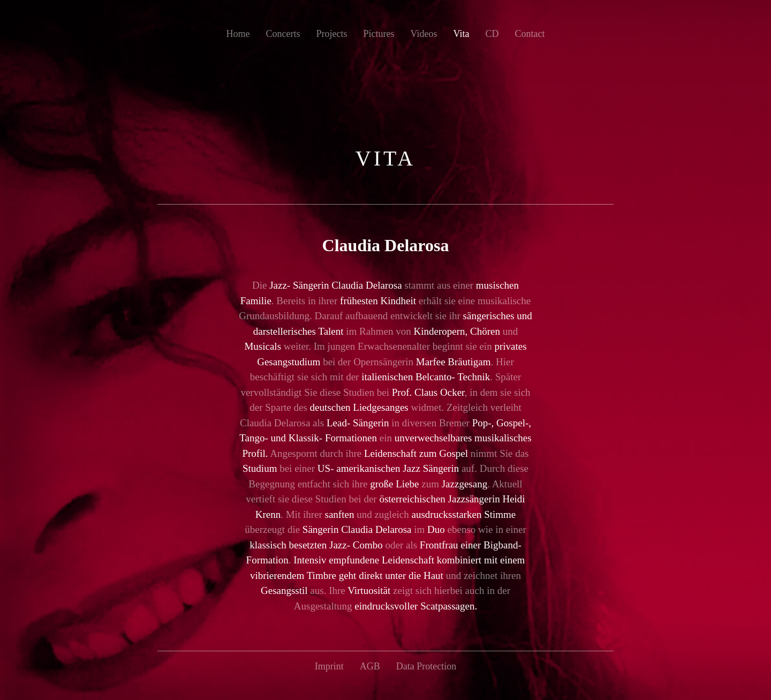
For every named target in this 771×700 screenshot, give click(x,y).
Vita (461, 34)
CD (492, 34)
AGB (370, 666)
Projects (332, 34)
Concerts (283, 34)
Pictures (379, 34)
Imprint (329, 666)
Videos (424, 34)
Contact (530, 34)
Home (238, 34)
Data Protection (426, 666)
